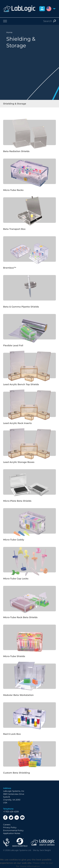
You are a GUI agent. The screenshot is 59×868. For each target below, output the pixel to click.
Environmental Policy (13, 830)
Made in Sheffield (20, 842)
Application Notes (12, 833)
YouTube (22, 818)
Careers (7, 825)
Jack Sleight (45, 850)
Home (9, 32)
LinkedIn (17, 818)
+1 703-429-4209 (11, 812)
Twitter (11, 818)
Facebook (5, 818)
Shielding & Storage (15, 104)
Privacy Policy (10, 827)
